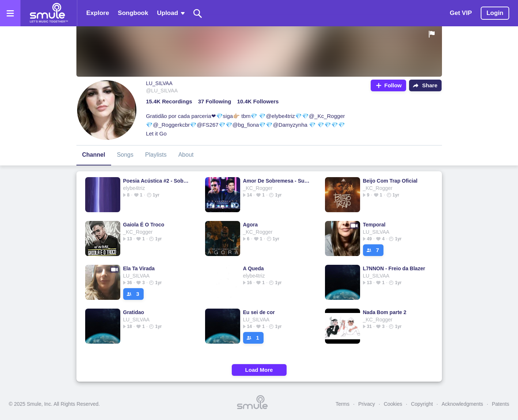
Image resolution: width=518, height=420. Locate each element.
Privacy (367, 404)
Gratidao (134, 312)
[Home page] (49, 13)
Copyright (422, 404)
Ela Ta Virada (139, 268)
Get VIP (461, 13)
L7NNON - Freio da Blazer (394, 268)
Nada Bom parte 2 (385, 312)
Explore (98, 13)
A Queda (254, 268)
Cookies (393, 404)
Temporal (374, 225)
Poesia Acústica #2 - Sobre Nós (157, 181)
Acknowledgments (462, 404)
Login (495, 13)
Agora (250, 225)
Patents (501, 404)
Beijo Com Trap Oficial (390, 181)
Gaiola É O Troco (144, 225)
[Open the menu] (10, 13)
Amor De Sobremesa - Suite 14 (277, 181)
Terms (343, 404)
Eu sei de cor (259, 312)
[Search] (198, 13)
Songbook (133, 13)
